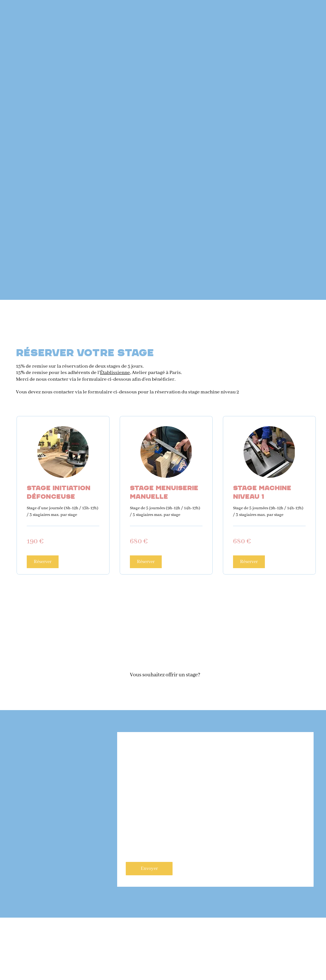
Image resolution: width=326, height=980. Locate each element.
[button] (43, 562)
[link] (63, 493)
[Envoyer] (149, 869)
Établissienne (115, 373)
